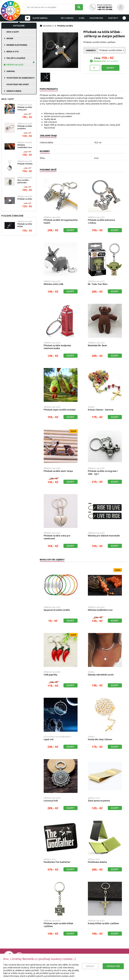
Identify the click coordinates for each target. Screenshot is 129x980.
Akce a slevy (13, 32)
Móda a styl (13, 52)
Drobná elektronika (17, 45)
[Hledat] (79, 7)
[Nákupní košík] (121, 7)
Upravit (90, 971)
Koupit (110, 68)
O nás (82, 18)
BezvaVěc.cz (48, 26)
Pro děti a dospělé (16, 58)
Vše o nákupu (67, 18)
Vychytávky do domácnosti (20, 78)
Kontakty (113, 18)
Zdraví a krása (14, 91)
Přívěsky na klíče (15, 65)
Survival (11, 71)
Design (10, 38)
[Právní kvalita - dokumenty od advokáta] (28, 956)
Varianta (91, 50)
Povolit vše (113, 971)
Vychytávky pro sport (18, 84)
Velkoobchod (96, 18)
